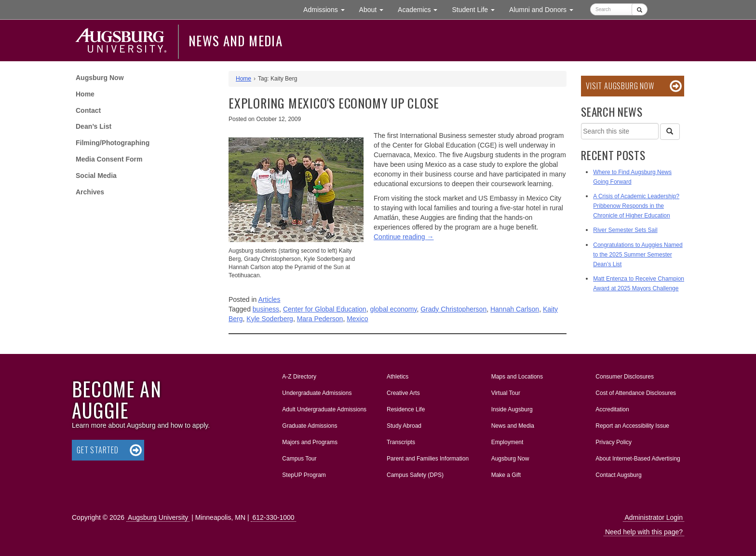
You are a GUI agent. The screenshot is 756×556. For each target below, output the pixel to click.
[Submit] (640, 9)
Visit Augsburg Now (620, 86)
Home (85, 94)
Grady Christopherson (453, 309)
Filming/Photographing (113, 143)
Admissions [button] (327, 9)
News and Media (236, 41)
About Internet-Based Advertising (638, 459)
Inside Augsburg (512, 409)
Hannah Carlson (515, 309)
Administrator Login (654, 517)
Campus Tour (299, 459)
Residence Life (406, 409)
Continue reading (404, 237)
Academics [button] (421, 9)
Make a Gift (506, 475)
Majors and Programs (310, 440)
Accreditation (612, 409)
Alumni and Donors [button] (545, 9)
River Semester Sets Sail (625, 230)
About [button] (375, 12)
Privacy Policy (614, 442)
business (266, 309)
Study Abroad (404, 426)
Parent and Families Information (428, 459)
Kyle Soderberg (270, 319)
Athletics (398, 377)
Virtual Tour (506, 393)
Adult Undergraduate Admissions (324, 409)
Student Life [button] (477, 9)
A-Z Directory (299, 377)
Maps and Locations (517, 377)
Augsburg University (158, 517)
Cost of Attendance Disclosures (636, 393)
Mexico (357, 319)
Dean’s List (94, 126)
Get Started (98, 450)
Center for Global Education (325, 309)
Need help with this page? (644, 532)
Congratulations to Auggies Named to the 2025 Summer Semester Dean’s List (638, 255)
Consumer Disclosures (625, 377)
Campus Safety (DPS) (415, 475)
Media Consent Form (109, 159)
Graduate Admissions (310, 426)
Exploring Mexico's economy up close (334, 103)
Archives (90, 192)
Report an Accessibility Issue (632, 426)
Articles (270, 299)
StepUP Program (304, 475)
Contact (88, 110)
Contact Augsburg (618, 475)
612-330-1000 (273, 517)
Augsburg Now (100, 78)
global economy (393, 309)
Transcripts (401, 442)
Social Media (96, 176)
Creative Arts (403, 393)
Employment (507, 442)
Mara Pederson (320, 319)
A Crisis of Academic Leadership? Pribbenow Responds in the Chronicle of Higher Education (636, 206)
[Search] (670, 132)
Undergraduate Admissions (317, 393)
